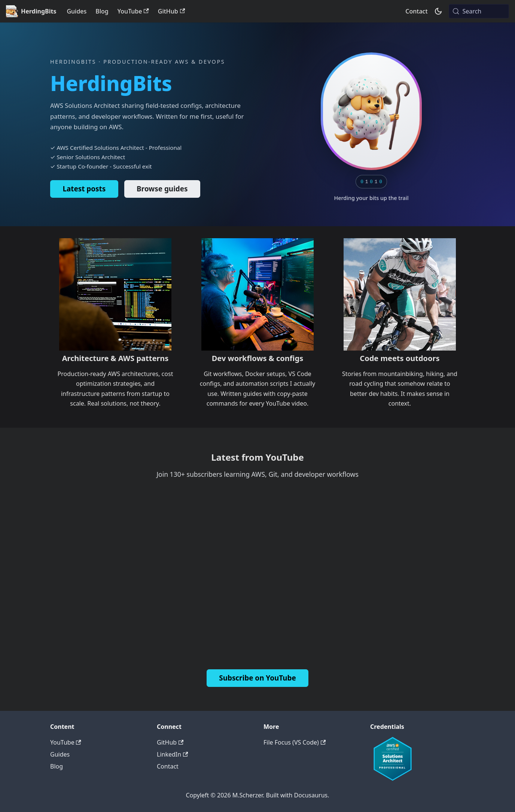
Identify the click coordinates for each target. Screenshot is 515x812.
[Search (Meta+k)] (479, 11)
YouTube (133, 11)
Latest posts (84, 189)
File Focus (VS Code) (295, 742)
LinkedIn (172, 754)
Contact (416, 11)
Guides (77, 11)
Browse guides (162, 189)
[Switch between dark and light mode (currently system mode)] (438, 11)
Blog (102, 11)
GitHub (171, 11)
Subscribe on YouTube (257, 678)
